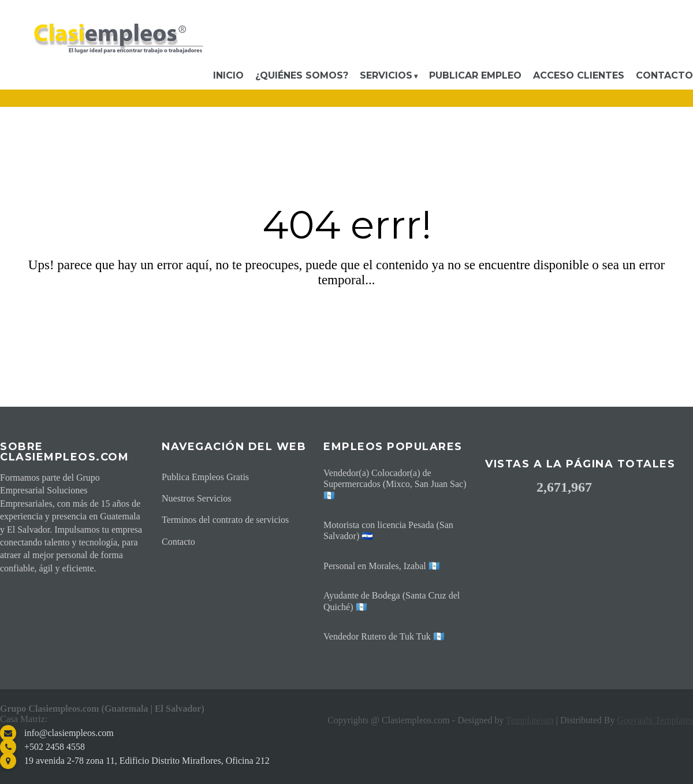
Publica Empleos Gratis (205, 477)
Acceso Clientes (579, 75)
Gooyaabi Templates (655, 720)
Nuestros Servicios (196, 498)
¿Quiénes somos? (302, 75)
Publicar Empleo (475, 75)
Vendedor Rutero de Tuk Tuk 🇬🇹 (384, 636)
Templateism (530, 720)
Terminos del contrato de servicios (225, 520)
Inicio (228, 75)
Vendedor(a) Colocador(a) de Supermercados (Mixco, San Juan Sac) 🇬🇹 (395, 484)
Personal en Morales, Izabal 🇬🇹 (382, 566)
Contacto (664, 75)
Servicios (386, 75)
